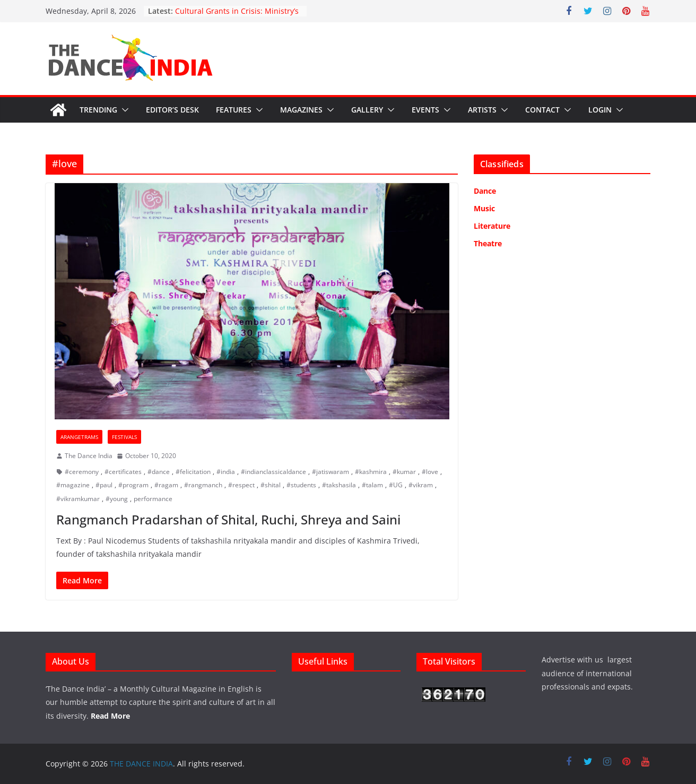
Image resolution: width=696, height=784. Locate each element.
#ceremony (82, 472)
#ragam (166, 485)
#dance (159, 472)
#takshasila (339, 485)
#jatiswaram (330, 472)
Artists (482, 110)
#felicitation (193, 472)
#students (301, 485)
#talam (372, 485)
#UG (396, 485)
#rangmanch (203, 485)
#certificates (123, 472)
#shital (271, 485)
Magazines (301, 110)
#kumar (404, 472)
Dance (485, 191)
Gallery (367, 110)
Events (425, 110)
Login (600, 110)
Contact (542, 110)
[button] (123, 110)
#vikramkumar (78, 499)
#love (430, 472)
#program (133, 485)
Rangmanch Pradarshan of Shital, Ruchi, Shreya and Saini (228, 519)
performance (153, 499)
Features (234, 110)
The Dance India (89, 456)
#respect (241, 485)
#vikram (421, 485)
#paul (104, 485)
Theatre (488, 243)
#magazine (73, 485)
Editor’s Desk (172, 110)
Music (484, 208)
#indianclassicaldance (273, 472)
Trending (98, 110)
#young (117, 499)
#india (226, 472)
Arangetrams (79, 437)
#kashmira (371, 472)
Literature (492, 226)
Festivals (124, 437)
